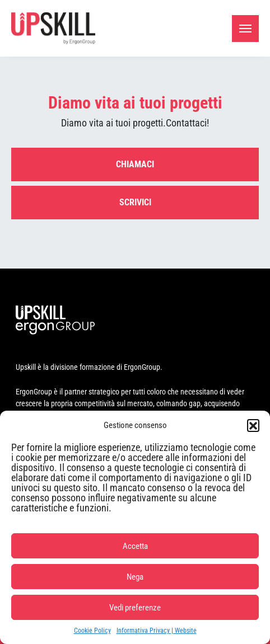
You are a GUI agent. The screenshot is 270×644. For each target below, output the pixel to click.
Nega (135, 577)
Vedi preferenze (135, 608)
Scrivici (135, 202)
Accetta (135, 546)
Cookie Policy (92, 631)
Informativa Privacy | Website (157, 631)
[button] (253, 425)
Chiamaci (135, 164)
